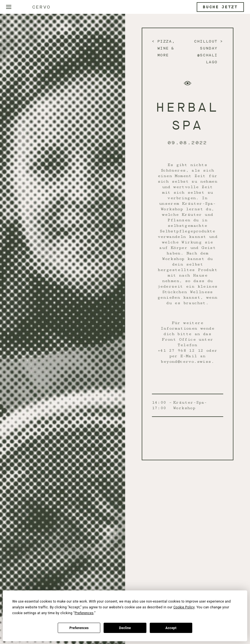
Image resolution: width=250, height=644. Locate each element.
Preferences (79, 628)
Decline (125, 628)
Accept (171, 628)
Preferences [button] (84, 613)
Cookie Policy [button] (184, 607)
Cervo (41, 7)
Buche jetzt (220, 7)
